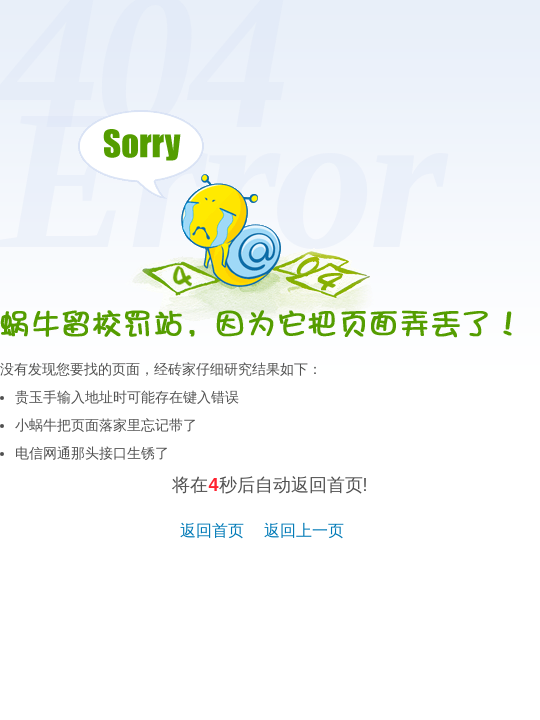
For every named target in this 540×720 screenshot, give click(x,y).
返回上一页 (304, 530)
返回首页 (212, 530)
